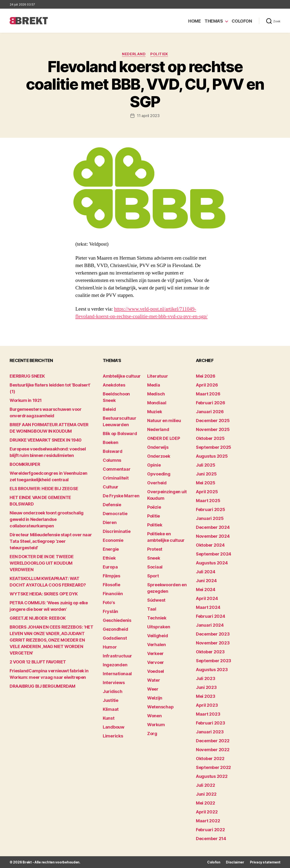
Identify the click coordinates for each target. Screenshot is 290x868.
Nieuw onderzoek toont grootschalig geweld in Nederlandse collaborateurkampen (47, 519)
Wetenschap (160, 707)
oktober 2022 (210, 759)
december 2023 (213, 634)
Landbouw (114, 727)
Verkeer (155, 653)
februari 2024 (211, 616)
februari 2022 (210, 830)
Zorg (152, 734)
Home (194, 21)
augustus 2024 (212, 563)
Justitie (111, 700)
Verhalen (157, 645)
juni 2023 (206, 687)
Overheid (157, 483)
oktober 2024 (210, 545)
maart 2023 (208, 714)
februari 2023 (211, 723)
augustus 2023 (212, 670)
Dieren (110, 522)
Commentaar (117, 469)
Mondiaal (157, 403)
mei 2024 (206, 590)
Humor (110, 647)
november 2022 (213, 750)
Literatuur (157, 376)
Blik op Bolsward (120, 434)
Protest (155, 549)
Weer (153, 689)
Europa (110, 567)
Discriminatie (117, 531)
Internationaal (117, 674)
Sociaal (155, 567)
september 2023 (214, 661)
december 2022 (213, 741)
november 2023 (213, 643)
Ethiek (109, 558)
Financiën (113, 594)
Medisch (156, 394)
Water (154, 680)
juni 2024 (206, 581)
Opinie (154, 465)
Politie (154, 516)
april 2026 (207, 385)
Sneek (154, 558)
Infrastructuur (117, 656)
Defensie (112, 505)
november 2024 (213, 536)
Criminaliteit (116, 478)
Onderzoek (159, 456)
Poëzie (154, 507)
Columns (112, 460)
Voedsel (156, 671)
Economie (113, 540)
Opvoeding (159, 474)
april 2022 (207, 812)
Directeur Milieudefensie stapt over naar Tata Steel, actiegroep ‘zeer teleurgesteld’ (51, 541)
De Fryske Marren (121, 496)
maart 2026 (208, 394)
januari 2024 (210, 625)
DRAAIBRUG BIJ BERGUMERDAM (42, 686)
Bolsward (113, 451)
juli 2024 (206, 572)
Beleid (109, 409)
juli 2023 (206, 678)
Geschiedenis (117, 620)
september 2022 (213, 767)
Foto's (109, 603)
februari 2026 (211, 403)
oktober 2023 (210, 652)
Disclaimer (235, 862)
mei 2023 (206, 696)
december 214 (211, 839)
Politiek (159, 54)
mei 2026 (206, 376)
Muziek (154, 412)
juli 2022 (205, 785)
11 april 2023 (148, 116)
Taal (152, 609)
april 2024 (207, 598)
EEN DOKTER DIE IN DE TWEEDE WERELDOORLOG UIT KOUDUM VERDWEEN (42, 563)
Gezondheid (115, 629)
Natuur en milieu (164, 421)
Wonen (154, 716)
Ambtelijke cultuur (122, 376)
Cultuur (111, 487)
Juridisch (113, 691)
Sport (153, 576)
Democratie (115, 514)
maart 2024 (208, 607)
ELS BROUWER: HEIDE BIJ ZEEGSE (44, 489)
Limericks (113, 736)
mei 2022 (205, 803)
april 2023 (207, 705)
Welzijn (155, 698)
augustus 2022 (212, 776)
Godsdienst (115, 638)
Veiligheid (157, 636)
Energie (111, 549)
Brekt (27, 862)
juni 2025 (206, 474)
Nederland (134, 54)
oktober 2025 (210, 438)
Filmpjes (112, 576)
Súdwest (156, 600)
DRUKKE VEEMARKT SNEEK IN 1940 (46, 440)
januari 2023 (210, 732)
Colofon (242, 21)
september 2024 (214, 554)
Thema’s (214, 21)
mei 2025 (206, 483)
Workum (156, 725)
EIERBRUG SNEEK (27, 376)
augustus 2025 (212, 456)
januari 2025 (210, 518)
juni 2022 (206, 794)
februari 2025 (211, 509)
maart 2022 (208, 821)
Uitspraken (159, 627)
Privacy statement (265, 862)
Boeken (110, 442)
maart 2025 (208, 501)
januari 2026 (210, 412)
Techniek (157, 618)
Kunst (109, 718)
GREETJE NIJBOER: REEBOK (38, 618)
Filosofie (112, 585)
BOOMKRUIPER (25, 464)
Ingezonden (115, 665)
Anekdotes (114, 385)
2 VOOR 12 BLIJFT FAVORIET (38, 662)
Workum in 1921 (26, 400)
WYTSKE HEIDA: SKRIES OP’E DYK (44, 594)
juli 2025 (206, 465)
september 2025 (214, 447)
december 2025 (213, 421)
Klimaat (111, 709)
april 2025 (207, 492)
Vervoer (156, 662)
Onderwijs (158, 447)
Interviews (114, 683)
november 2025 (213, 429)
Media (154, 385)
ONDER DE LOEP (164, 438)
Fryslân (110, 611)
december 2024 (213, 527)
